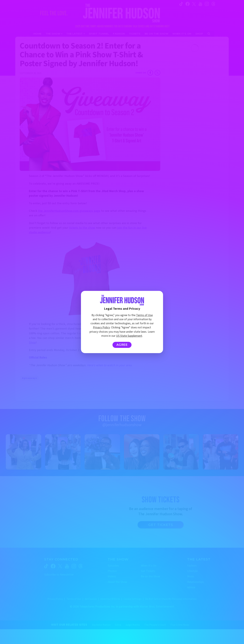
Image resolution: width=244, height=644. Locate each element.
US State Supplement (129, 336)
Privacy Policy (101, 327)
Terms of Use (144, 315)
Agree (122, 345)
